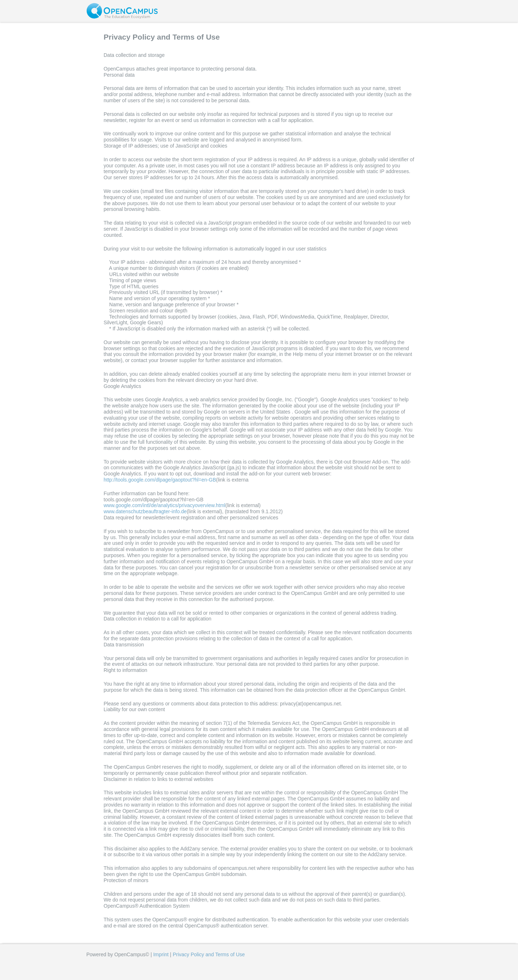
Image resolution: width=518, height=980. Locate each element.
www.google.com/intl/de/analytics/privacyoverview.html (164, 505)
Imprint (161, 954)
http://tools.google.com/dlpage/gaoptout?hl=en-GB (160, 480)
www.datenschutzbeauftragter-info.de (145, 511)
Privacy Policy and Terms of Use (209, 954)
